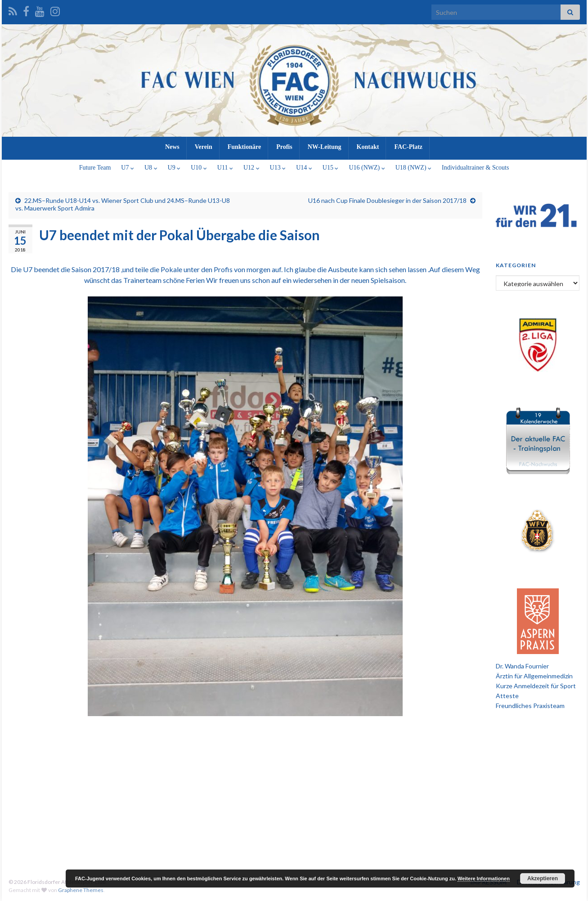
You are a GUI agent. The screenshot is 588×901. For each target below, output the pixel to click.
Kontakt (368, 147)
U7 (128, 168)
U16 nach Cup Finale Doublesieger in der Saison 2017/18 (387, 200)
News (172, 147)
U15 (331, 168)
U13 (278, 168)
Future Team (95, 168)
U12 (251, 168)
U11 (225, 168)
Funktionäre (244, 147)
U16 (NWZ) (367, 168)
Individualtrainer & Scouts (475, 168)
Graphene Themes (81, 890)
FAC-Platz (408, 147)
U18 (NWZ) (413, 168)
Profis (284, 147)
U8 (151, 168)
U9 (174, 168)
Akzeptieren (543, 879)
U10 (199, 168)
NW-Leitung (325, 147)
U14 (304, 168)
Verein (204, 147)
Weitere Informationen (484, 879)
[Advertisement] (294, 790)
